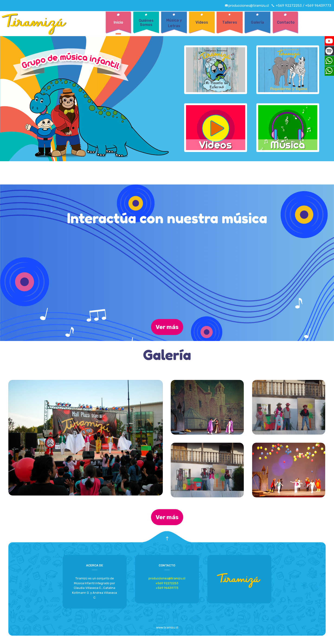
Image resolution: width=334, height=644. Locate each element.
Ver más (167, 327)
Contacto (285, 22)
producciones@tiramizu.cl (167, 578)
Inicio (118, 22)
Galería (257, 22)
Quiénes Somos (146, 23)
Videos (202, 22)
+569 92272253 (167, 583)
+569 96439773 (167, 588)
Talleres (230, 22)
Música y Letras (174, 23)
